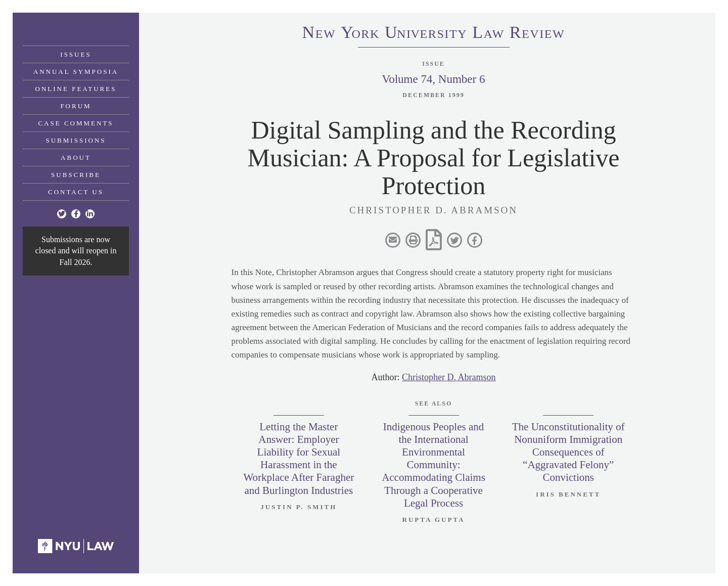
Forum (76, 106)
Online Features (76, 89)
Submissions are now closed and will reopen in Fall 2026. (76, 251)
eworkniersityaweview (434, 34)
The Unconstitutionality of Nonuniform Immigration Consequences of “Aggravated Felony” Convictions (568, 452)
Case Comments (76, 123)
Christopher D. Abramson (449, 377)
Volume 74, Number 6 (433, 79)
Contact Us (76, 192)
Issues (76, 54)
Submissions (76, 140)
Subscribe (76, 175)
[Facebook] (76, 214)
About (76, 157)
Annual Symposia (76, 72)
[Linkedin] (90, 214)
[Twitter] (62, 214)
